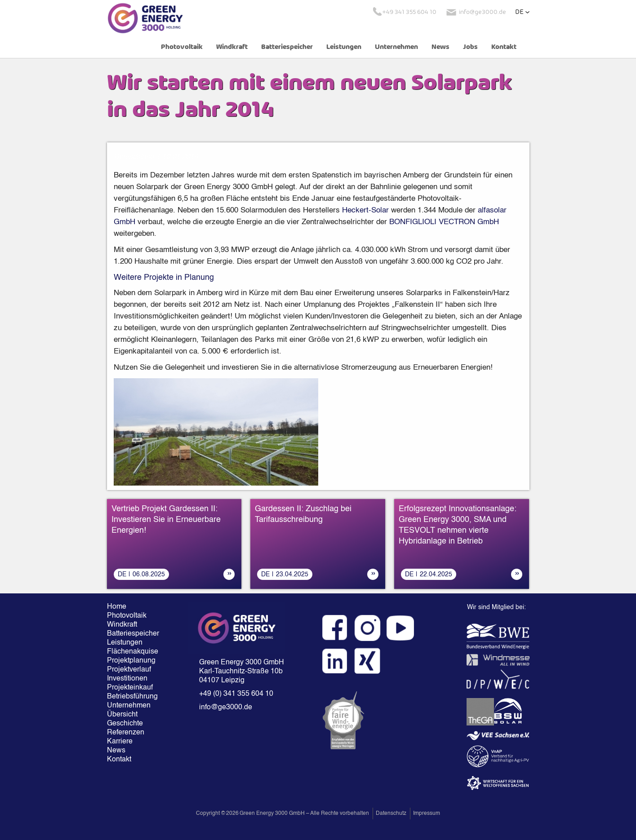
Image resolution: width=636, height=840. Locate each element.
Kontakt (504, 47)
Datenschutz (391, 813)
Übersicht (122, 715)
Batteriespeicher (287, 47)
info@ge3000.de (226, 707)
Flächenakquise (133, 652)
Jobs (470, 47)
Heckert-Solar (365, 210)
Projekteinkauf (130, 688)
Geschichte (125, 724)
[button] (522, 12)
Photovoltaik (182, 47)
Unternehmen (396, 47)
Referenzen (126, 733)
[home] (145, 18)
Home (117, 607)
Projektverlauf (129, 670)
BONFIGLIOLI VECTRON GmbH (444, 222)
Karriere (120, 742)
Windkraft (232, 47)
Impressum (427, 813)
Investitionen (127, 679)
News (440, 47)
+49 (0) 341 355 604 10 (236, 694)
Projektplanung (131, 661)
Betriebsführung (132, 697)
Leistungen (344, 47)
